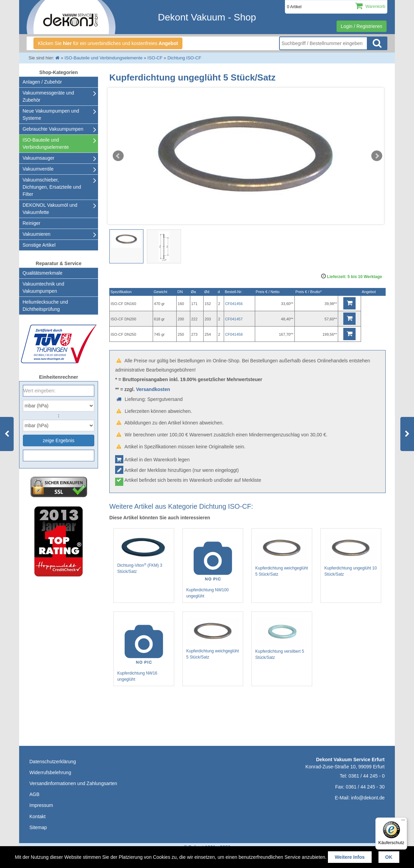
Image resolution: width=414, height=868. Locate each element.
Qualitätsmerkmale (43, 273)
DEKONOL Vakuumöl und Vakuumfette (50, 209)
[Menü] (403, 822)
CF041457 (234, 319)
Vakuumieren (36, 234)
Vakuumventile (38, 169)
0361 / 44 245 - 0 (367, 776)
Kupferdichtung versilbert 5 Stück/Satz (282, 639)
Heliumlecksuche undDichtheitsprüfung (45, 306)
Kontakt (37, 816)
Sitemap (38, 827)
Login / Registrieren (362, 26)
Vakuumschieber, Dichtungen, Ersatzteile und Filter (52, 187)
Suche (377, 43)
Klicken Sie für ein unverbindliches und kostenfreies (108, 43)
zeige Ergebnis (59, 440)
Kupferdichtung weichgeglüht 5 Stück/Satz (282, 555)
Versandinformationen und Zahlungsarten (73, 783)
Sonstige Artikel (39, 245)
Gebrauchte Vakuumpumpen (53, 129)
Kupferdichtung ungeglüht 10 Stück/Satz (351, 555)
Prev (118, 156)
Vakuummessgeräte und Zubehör (48, 96)
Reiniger (31, 223)
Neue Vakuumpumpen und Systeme (51, 114)
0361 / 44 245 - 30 (365, 787)
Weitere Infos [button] (350, 857)
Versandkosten (153, 389)
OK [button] (389, 857)
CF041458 (234, 334)
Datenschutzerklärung (53, 762)
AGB (34, 794)
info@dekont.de (368, 798)
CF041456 (234, 304)
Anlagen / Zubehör (42, 82)
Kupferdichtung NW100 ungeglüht (213, 566)
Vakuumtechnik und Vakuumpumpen (43, 287)
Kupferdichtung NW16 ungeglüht (144, 649)
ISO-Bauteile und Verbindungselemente (46, 143)
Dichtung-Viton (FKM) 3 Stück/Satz (144, 554)
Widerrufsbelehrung (50, 772)
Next (377, 156)
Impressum (41, 805)
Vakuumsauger (38, 158)
